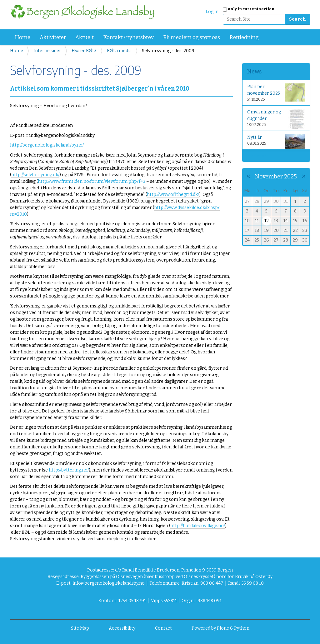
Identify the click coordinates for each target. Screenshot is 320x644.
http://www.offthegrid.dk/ (173, 195)
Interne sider (47, 51)
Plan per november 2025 (276, 92)
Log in (212, 12)
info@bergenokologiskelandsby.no (109, 583)
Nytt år (276, 141)
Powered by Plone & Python (220, 628)
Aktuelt (85, 37)
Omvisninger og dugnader (276, 119)
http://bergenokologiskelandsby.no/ (47, 145)
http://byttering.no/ (69, 470)
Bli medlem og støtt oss (192, 37)
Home (22, 37)
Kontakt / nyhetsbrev (128, 37)
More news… (258, 156)
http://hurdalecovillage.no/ (198, 526)
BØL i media (119, 51)
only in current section (251, 9)
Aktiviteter (53, 37)
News (254, 72)
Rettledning (244, 37)
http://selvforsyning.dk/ (35, 175)
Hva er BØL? (84, 51)
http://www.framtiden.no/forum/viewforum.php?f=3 (92, 181)
